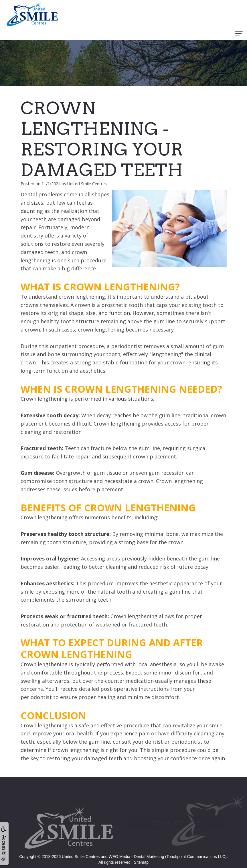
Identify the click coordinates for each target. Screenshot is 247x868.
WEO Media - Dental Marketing (137, 857)
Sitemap (141, 862)
